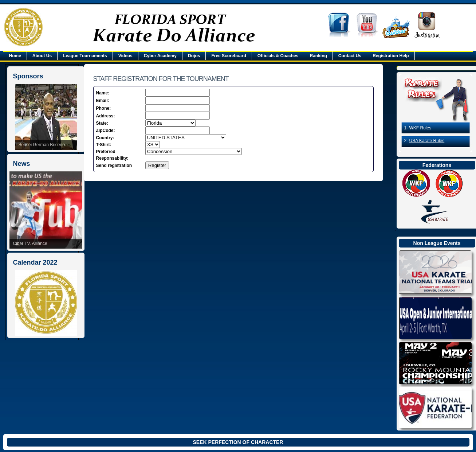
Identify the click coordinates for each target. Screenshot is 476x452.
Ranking (318, 56)
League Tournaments (85, 56)
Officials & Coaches (278, 56)
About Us (42, 56)
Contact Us (350, 56)
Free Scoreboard (229, 56)
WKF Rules (420, 128)
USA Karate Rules (427, 141)
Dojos (194, 56)
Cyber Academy (160, 56)
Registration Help (391, 56)
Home (15, 56)
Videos (125, 56)
